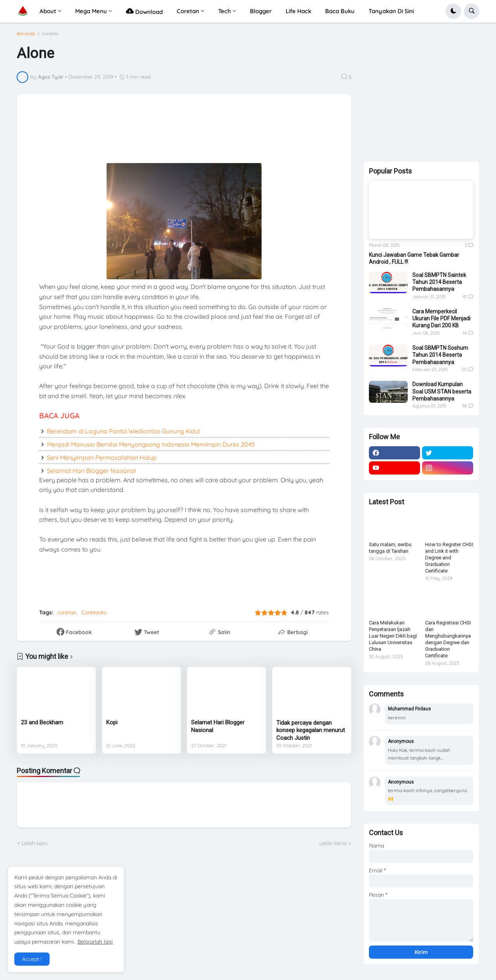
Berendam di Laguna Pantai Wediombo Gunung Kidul (123, 434)
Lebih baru (35, 846)
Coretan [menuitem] (188, 11)
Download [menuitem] (144, 11)
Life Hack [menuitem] (298, 11)
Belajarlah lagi (95, 942)
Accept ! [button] (32, 959)
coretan (50, 37)
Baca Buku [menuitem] (340, 11)
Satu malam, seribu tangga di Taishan (390, 548)
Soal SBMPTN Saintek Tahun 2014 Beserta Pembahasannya (439, 282)
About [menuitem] (48, 11)
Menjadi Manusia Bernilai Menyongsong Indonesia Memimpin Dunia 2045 (151, 447)
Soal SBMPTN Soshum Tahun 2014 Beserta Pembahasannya (440, 355)
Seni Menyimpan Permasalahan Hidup (102, 461)
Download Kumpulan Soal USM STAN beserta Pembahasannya (442, 391)
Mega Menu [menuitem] (91, 11)
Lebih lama (333, 846)
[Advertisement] (214, 137)
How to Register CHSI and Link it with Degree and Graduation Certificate (449, 558)
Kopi (112, 726)
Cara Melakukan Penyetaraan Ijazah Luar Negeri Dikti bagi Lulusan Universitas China (393, 636)
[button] (453, 11)
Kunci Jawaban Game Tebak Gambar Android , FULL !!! (414, 258)
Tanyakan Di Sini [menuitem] (391, 11)
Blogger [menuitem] (261, 11)
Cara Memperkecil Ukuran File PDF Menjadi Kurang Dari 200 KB (441, 318)
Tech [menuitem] (225, 11)
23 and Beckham (42, 726)
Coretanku (94, 616)
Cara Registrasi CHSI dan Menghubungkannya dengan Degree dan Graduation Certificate (448, 639)
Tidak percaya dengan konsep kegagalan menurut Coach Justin (311, 733)
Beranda (26, 37)
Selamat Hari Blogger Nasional (91, 474)
